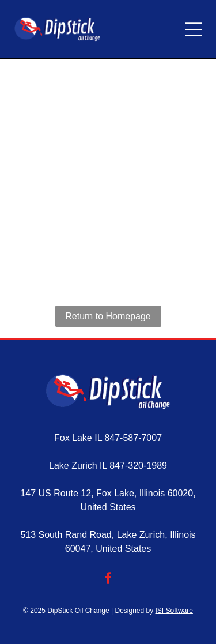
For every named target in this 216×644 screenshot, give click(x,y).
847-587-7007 (133, 438)
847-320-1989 (138, 466)
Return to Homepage (108, 316)
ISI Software (174, 611)
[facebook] (108, 580)
